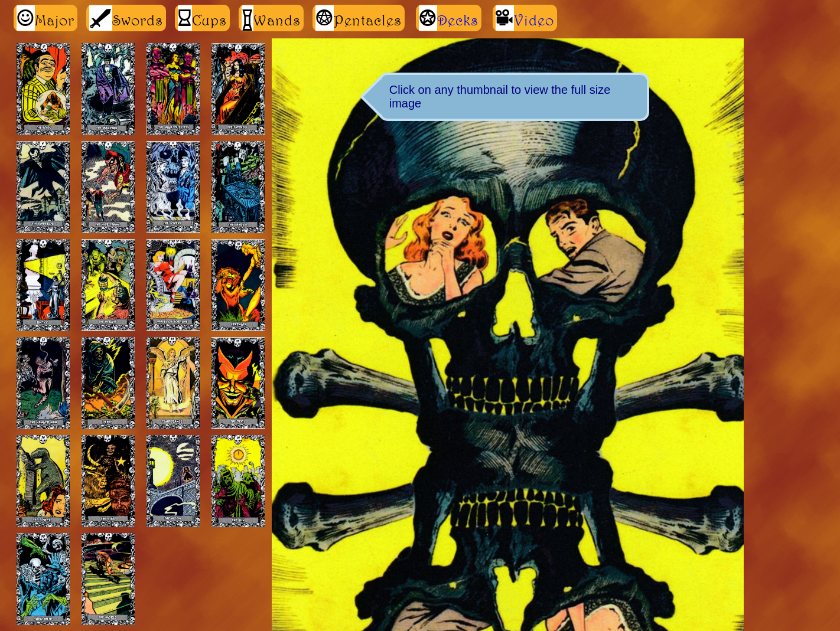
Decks (458, 20)
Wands (271, 18)
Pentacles (359, 18)
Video (534, 20)
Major (45, 18)
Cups (202, 18)
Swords (126, 18)
